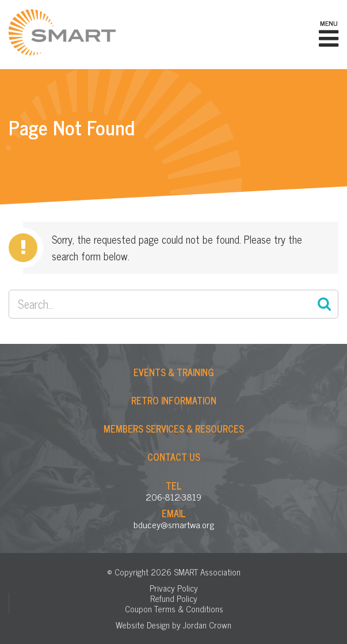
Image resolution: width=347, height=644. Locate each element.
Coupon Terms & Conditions (174, 609)
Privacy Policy (174, 588)
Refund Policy (174, 598)
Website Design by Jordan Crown (173, 625)
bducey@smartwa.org (174, 524)
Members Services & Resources (174, 429)
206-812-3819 (173, 497)
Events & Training (174, 372)
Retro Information (174, 400)
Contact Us (174, 457)
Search (324, 304)
